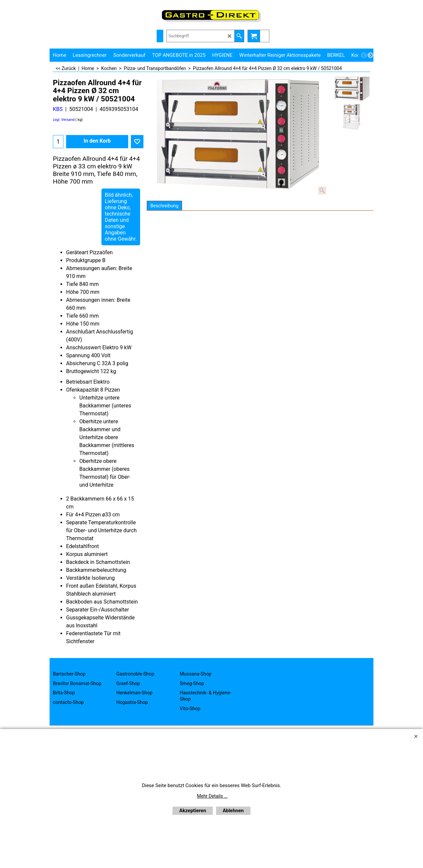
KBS (58, 109)
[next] (370, 55)
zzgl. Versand (64, 120)
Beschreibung (164, 206)
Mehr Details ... (212, 796)
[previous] (364, 55)
